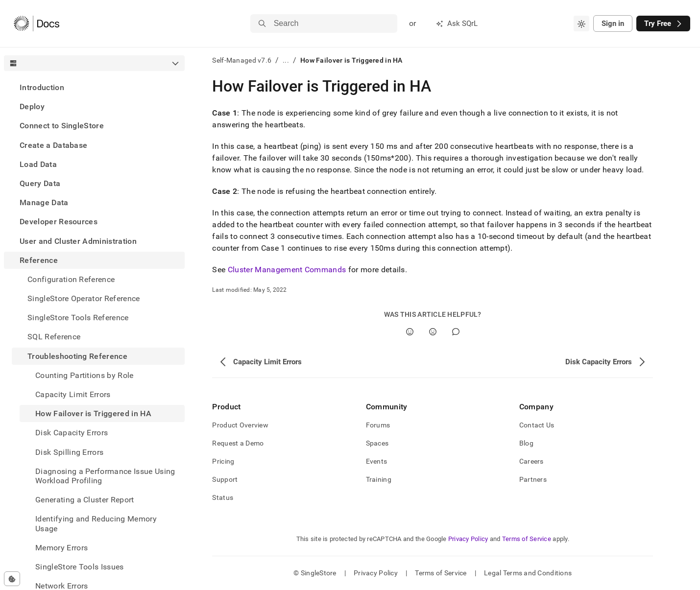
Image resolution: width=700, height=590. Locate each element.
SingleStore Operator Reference (84, 298)
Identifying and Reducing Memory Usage (96, 523)
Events (377, 461)
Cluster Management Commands (287, 270)
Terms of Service (527, 539)
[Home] (36, 24)
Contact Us (537, 425)
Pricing (223, 461)
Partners (533, 479)
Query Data (40, 183)
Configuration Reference (71, 279)
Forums (378, 425)
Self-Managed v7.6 (242, 60)
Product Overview (240, 425)
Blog (526, 443)
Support (225, 479)
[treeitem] (94, 87)
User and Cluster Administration (78, 241)
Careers (531, 461)
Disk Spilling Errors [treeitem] (69, 452)
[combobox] (581, 24)
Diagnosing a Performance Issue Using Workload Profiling (105, 476)
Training (379, 479)
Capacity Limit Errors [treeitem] (73, 394)
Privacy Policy (468, 539)
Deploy (32, 106)
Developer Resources (59, 222)
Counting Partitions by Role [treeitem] (84, 375)
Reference (39, 260)
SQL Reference (54, 337)
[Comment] (456, 332)
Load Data (38, 164)
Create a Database (53, 145)
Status (223, 497)
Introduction (42, 87)
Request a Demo (238, 443)
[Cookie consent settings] (12, 579)
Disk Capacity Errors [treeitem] (72, 433)
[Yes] (410, 332)
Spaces (377, 443)
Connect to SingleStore (62, 126)
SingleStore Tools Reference (78, 318)
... (286, 60)
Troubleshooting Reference (77, 356)
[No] (433, 332)
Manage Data (44, 202)
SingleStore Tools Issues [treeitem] (80, 567)
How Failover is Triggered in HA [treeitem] (93, 413)
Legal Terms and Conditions (528, 573)
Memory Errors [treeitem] (61, 548)
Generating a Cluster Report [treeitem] (85, 500)
